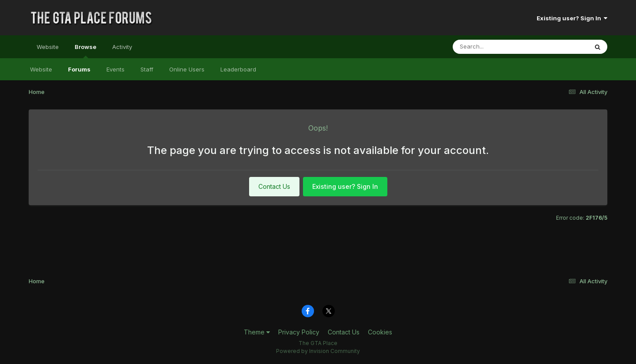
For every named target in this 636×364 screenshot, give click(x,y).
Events (115, 69)
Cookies (380, 332)
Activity (122, 47)
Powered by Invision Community (318, 351)
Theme (257, 332)
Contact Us (274, 186)
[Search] (496, 47)
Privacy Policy (299, 332)
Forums (79, 69)
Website (48, 47)
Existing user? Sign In (572, 18)
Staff (147, 69)
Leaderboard (238, 69)
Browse (85, 51)
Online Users (187, 69)
